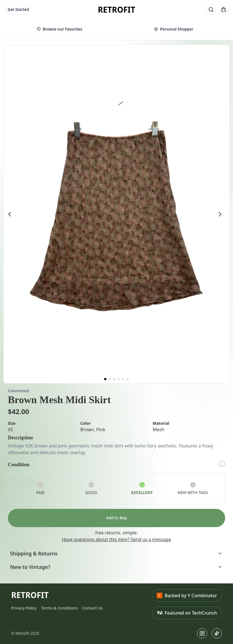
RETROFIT (116, 10)
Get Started (18, 9)
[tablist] (116, 29)
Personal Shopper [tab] (173, 29)
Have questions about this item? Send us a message (116, 539)
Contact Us (92, 608)
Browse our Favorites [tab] (59, 29)
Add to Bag (116, 518)
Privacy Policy (24, 608)
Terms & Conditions (59, 608)
